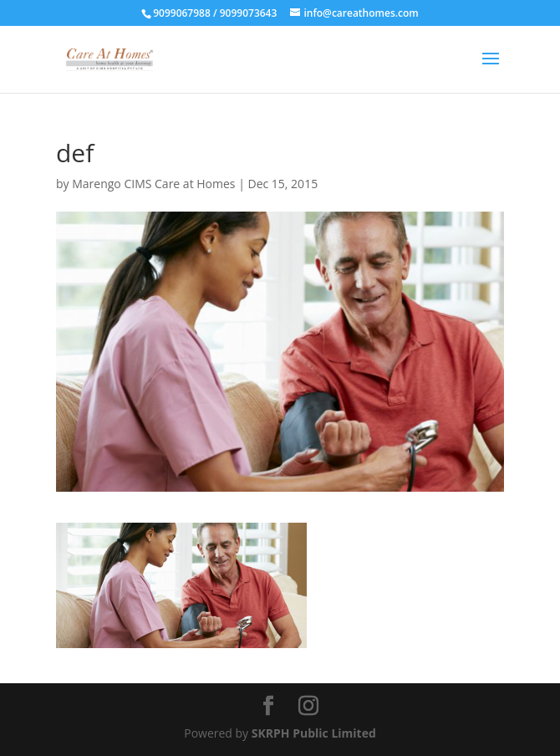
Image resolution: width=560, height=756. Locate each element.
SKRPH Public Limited (314, 733)
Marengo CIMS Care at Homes (153, 184)
